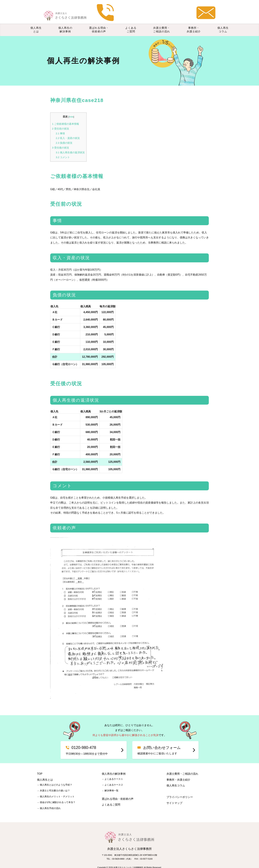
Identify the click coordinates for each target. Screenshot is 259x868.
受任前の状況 (61, 122)
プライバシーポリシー (180, 791)
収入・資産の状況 (68, 132)
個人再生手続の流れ (50, 802)
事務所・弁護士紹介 (194, 23)
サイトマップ (174, 797)
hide (71, 110)
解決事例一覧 (111, 784)
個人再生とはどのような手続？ (56, 778)
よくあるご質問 (131, 23)
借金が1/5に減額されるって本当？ (58, 796)
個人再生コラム (223, 23)
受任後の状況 (61, 141)
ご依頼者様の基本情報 (65, 117)
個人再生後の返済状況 (70, 146)
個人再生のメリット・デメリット (57, 790)
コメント (63, 151)
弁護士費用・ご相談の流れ (162, 23)
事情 (60, 127)
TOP (40, 767)
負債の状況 (64, 137)
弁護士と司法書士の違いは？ (55, 784)
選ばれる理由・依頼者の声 (99, 23)
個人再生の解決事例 (65, 23)
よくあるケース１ (114, 773)
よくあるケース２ (114, 778)
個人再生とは (36, 23)
